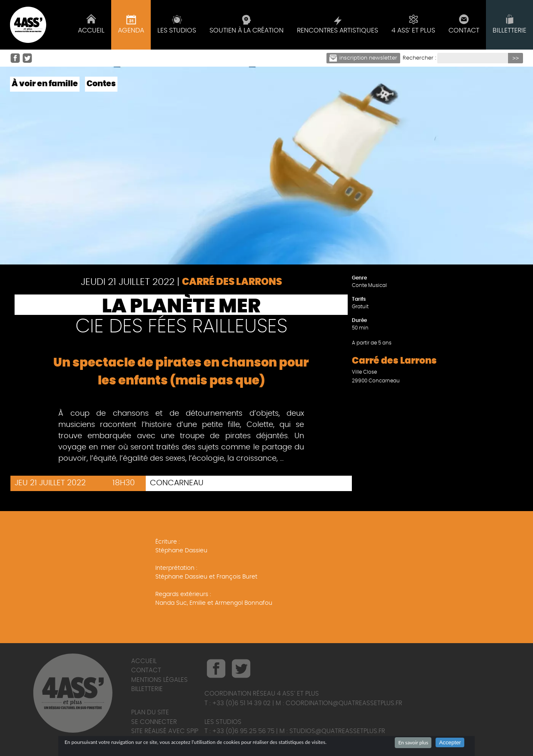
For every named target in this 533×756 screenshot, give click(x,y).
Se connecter (154, 722)
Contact (146, 670)
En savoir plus (413, 742)
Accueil (144, 661)
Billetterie (147, 689)
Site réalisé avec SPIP (165, 731)
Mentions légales (159, 680)
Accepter (450, 742)
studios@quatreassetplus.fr (337, 731)
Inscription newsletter (364, 58)
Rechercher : (419, 58)
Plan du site (150, 712)
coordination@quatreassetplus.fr (344, 703)
